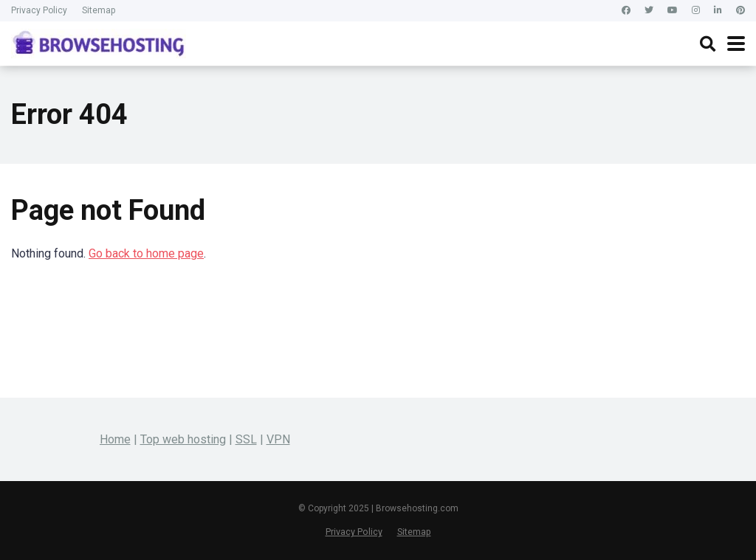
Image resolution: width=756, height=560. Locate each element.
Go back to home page (146, 253)
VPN (278, 439)
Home (115, 439)
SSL (246, 439)
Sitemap (99, 10)
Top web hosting (183, 439)
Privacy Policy (39, 10)
